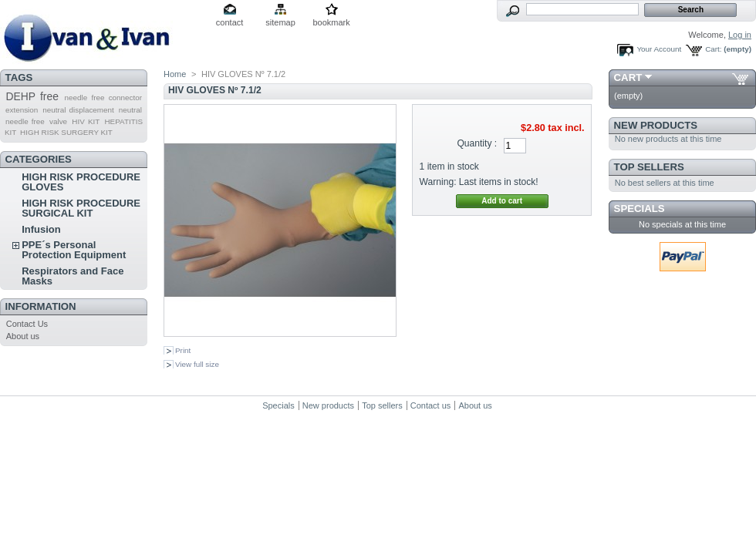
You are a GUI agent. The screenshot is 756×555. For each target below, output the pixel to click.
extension (22, 110)
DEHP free (32, 96)
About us (23, 336)
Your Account (659, 49)
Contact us (431, 405)
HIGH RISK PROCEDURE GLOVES (81, 182)
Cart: (713, 49)
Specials (640, 209)
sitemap (280, 22)
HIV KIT (86, 121)
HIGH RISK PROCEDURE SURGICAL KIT (81, 208)
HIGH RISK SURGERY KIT (66, 132)
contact (229, 22)
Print (183, 350)
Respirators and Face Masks (73, 276)
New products (656, 125)
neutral (130, 110)
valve (58, 121)
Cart (628, 77)
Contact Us (27, 324)
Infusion (41, 229)
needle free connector (103, 98)
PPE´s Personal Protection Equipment (74, 250)
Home (175, 74)
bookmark (331, 22)
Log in (740, 35)
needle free (25, 121)
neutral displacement (78, 110)
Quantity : (477, 143)
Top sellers (649, 167)
